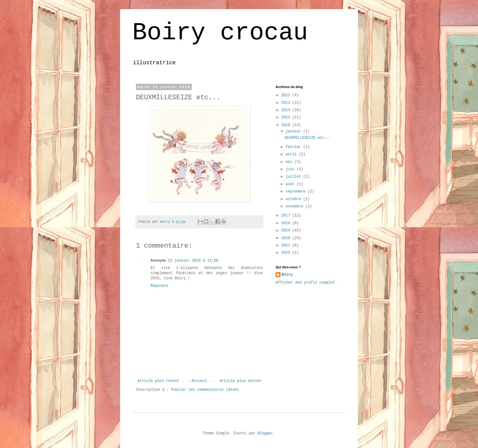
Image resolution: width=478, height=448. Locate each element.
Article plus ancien (240, 381)
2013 (287, 103)
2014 (287, 110)
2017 (287, 216)
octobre (294, 199)
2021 (287, 245)
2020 (287, 238)
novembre (296, 206)
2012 (287, 95)
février (294, 147)
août (291, 184)
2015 (287, 118)
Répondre (159, 286)
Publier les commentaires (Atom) (205, 390)
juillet (294, 177)
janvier (294, 132)
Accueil (199, 381)
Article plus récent (158, 381)
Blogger (265, 433)
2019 (287, 231)
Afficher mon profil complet (305, 283)
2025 (287, 253)
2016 (287, 125)
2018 (287, 223)
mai (290, 162)
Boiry (287, 275)
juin (291, 169)
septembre (297, 192)
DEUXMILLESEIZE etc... (308, 138)
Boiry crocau (220, 33)
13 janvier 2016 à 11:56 (193, 261)
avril (292, 154)
